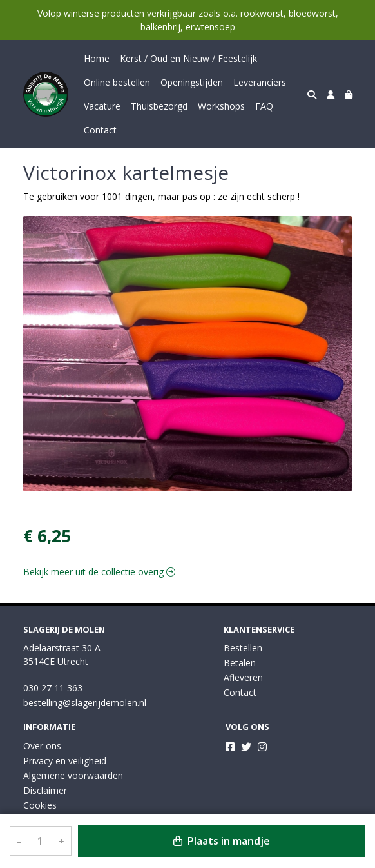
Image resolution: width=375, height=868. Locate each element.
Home (97, 58)
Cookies (40, 805)
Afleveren (243, 677)
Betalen (240, 663)
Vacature (102, 106)
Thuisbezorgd (159, 106)
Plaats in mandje (222, 841)
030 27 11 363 (53, 688)
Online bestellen (117, 82)
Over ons (42, 746)
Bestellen (243, 648)
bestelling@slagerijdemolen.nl (85, 703)
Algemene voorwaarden (73, 775)
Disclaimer (45, 790)
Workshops (221, 106)
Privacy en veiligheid (65, 761)
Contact (100, 130)
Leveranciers (260, 82)
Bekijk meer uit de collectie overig (99, 572)
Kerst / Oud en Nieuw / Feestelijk (188, 58)
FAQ (264, 106)
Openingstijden (192, 82)
